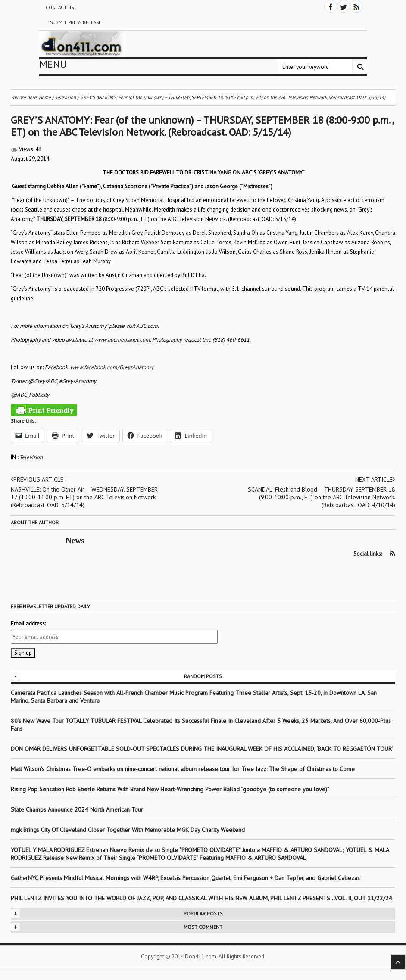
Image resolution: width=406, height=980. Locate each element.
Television (31, 457)
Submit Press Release (76, 22)
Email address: (28, 624)
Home (45, 97)
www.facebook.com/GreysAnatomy (112, 367)
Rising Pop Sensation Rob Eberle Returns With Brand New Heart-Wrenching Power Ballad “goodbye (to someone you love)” (170, 789)
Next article (375, 479)
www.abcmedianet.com (122, 340)
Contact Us (60, 7)
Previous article (37, 479)
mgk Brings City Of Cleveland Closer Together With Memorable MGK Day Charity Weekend (128, 830)
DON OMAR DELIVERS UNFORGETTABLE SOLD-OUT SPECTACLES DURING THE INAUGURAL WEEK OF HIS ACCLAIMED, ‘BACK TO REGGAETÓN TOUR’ (202, 749)
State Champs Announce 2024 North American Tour (77, 809)
